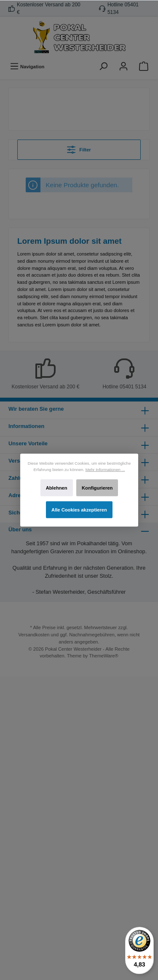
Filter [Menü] (79, 148)
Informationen (26, 426)
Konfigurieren (97, 488)
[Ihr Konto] (123, 66)
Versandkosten (34, 635)
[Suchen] (103, 66)
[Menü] (27, 66)
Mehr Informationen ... (105, 469)
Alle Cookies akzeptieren (79, 510)
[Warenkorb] (144, 66)
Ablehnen (56, 488)
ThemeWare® (103, 656)
